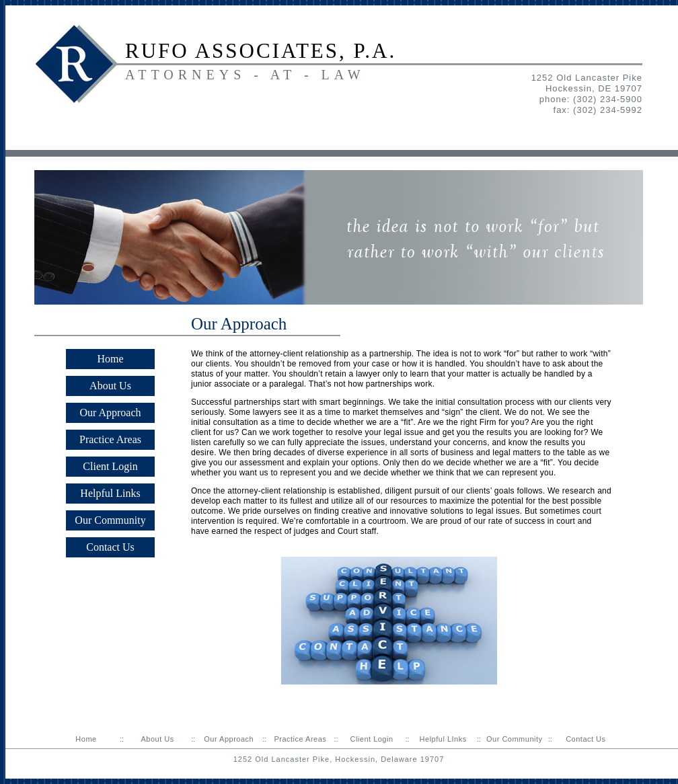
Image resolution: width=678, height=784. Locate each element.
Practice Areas (110, 439)
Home (110, 359)
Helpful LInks (443, 739)
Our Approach (110, 413)
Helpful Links (110, 493)
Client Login (110, 466)
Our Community (110, 520)
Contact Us (110, 547)
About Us (110, 386)
